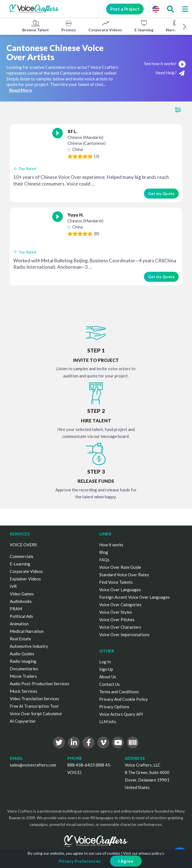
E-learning (144, 26)
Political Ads (21, 616)
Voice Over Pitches (117, 620)
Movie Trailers (23, 676)
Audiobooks (21, 601)
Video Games (22, 594)
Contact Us (109, 684)
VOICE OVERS (23, 545)
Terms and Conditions (119, 692)
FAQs (104, 560)
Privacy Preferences (80, 861)
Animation (19, 624)
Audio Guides (22, 654)
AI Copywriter (23, 721)
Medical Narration (27, 631)
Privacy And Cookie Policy (124, 699)
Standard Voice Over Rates (124, 575)
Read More (21, 90)
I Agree (126, 861)
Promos (69, 26)
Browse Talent (36, 26)
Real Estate (20, 639)
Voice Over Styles (116, 612)
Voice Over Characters (120, 627)
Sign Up (106, 669)
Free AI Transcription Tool (34, 706)
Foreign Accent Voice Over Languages (134, 597)
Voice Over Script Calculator (36, 714)
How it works (111, 545)
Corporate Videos (105, 26)
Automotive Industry (29, 646)
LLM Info (108, 722)
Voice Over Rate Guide (120, 567)
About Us (108, 677)
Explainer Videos (25, 579)
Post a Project (125, 9)
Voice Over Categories (120, 605)
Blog (104, 552)
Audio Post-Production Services (39, 684)
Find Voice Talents (116, 582)
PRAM (16, 609)
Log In (105, 662)
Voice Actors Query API (121, 714)
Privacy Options (114, 707)
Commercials (22, 556)
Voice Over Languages (120, 590)
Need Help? (170, 73)
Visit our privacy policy (142, 853)
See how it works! (165, 64)
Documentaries (24, 669)
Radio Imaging (23, 661)
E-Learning (20, 564)
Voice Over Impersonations (124, 634)
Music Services (23, 691)
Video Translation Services (34, 699)
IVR (13, 586)
